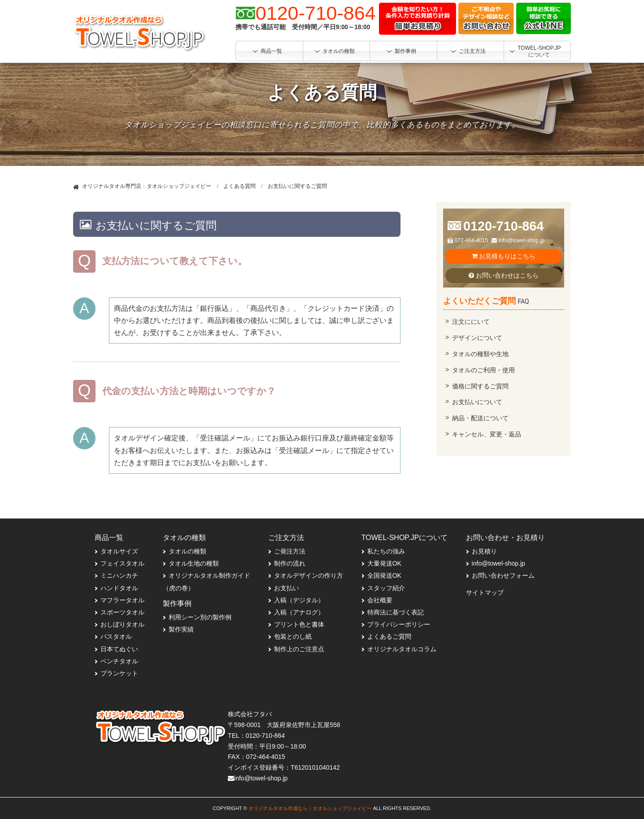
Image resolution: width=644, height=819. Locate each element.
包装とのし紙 (293, 636)
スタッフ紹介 (386, 588)
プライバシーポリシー (399, 624)
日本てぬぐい (119, 649)
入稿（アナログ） (299, 612)
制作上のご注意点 (299, 649)
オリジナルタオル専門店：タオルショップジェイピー (147, 186)
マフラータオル (122, 600)
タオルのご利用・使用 (483, 370)
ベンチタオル (119, 661)
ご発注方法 (290, 551)
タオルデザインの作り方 (309, 575)
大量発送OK (384, 563)
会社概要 (380, 600)
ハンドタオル (119, 588)
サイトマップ (485, 592)
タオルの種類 (187, 551)
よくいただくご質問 (486, 301)
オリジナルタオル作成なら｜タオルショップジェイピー (310, 808)
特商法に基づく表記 (396, 612)
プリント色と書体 (299, 624)
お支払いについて (477, 402)
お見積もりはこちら (504, 256)
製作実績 (181, 629)
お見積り (484, 551)
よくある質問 (239, 186)
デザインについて (477, 338)
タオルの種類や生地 (480, 354)
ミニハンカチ (119, 575)
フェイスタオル (122, 563)
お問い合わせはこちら (504, 275)
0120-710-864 (503, 226)
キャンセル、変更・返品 (487, 434)
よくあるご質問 (389, 636)
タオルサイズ (119, 551)
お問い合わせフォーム (503, 575)
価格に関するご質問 (480, 386)
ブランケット (119, 673)
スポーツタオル (122, 612)
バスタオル (116, 636)
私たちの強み (386, 551)
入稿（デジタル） (299, 600)
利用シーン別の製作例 (200, 617)
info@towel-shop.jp (518, 240)
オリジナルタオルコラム (402, 649)
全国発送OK (384, 575)
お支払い (287, 588)
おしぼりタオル (122, 624)
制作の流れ (290, 563)
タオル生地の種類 (194, 563)
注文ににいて (471, 322)
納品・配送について (480, 418)
